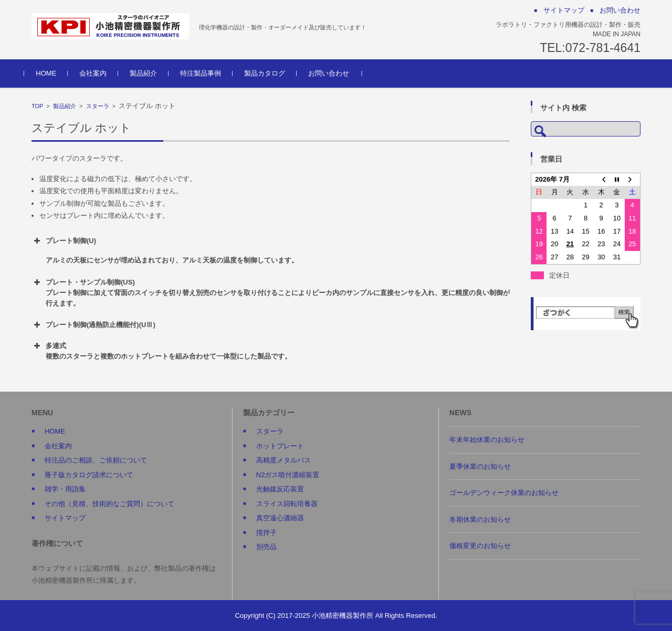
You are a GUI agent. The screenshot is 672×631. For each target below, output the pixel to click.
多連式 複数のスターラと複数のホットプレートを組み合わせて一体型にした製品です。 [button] (161, 350)
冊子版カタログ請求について (89, 475)
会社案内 (100, 73)
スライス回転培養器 (287, 504)
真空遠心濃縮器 (280, 518)
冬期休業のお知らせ (480, 519)
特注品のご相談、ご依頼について (96, 460)
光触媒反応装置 (280, 489)
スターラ (98, 106)
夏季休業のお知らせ (480, 466)
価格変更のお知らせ (480, 546)
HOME (53, 73)
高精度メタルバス (283, 460)
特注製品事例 (208, 73)
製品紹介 (151, 73)
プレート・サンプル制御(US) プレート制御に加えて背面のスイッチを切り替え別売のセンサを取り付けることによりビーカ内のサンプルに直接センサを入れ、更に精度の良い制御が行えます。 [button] (271, 292)
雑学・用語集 (65, 489)
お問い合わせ (336, 73)
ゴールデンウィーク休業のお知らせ (504, 493)
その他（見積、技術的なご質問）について (109, 504)
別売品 (266, 547)
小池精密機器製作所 (343, 616)
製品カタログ (272, 73)
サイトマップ (65, 518)
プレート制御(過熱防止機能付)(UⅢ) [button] (93, 325)
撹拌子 (266, 533)
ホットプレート (280, 446)
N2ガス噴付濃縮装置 (288, 475)
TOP (37, 106)
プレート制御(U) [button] (271, 251)
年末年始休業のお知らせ (487, 440)
